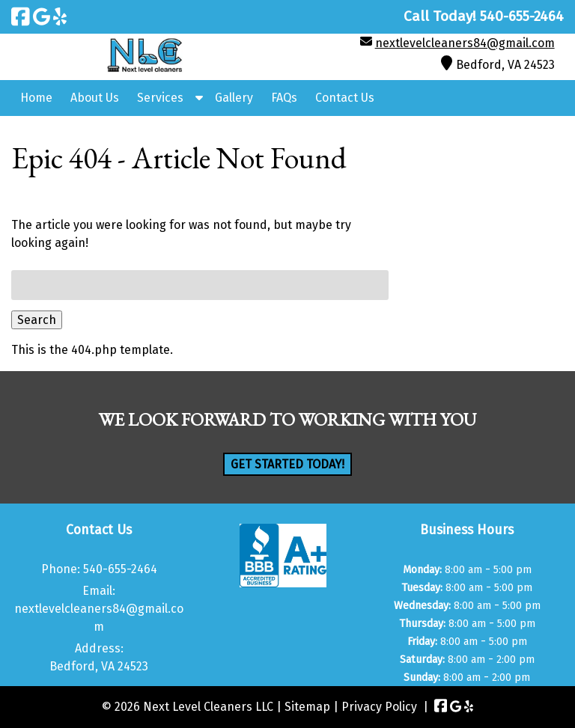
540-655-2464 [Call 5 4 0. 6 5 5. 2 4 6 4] (120, 569)
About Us (95, 98)
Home (36, 98)
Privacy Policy (379, 707)
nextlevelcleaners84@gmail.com (465, 43)
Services (160, 98)
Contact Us (345, 98)
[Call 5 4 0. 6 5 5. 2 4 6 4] (522, 16)
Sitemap (307, 707)
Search (37, 320)
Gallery (234, 98)
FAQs (284, 98)
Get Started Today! (287, 464)
